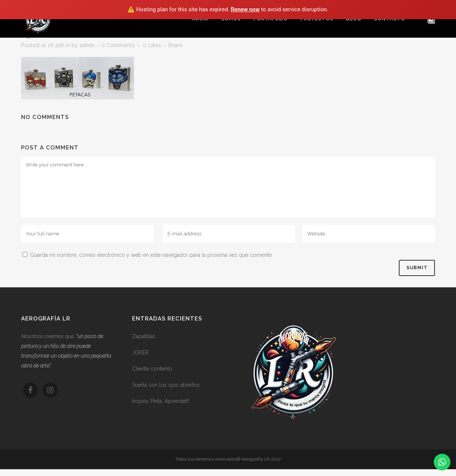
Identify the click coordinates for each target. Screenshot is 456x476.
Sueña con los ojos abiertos (166, 385)
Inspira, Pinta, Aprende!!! (160, 401)
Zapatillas (144, 336)
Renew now (245, 9)
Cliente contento (152, 369)
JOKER (140, 352)
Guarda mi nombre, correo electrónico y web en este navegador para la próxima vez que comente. (151, 255)
